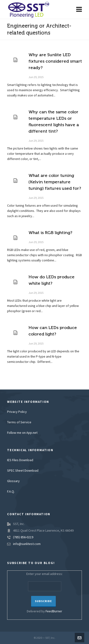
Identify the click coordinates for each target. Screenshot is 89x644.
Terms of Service (19, 422)
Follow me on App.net (22, 433)
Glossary (13, 481)
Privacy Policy (17, 412)
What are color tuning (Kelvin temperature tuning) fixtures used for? (55, 182)
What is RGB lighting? (50, 233)
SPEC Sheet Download (23, 471)
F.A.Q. (11, 492)
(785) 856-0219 (23, 537)
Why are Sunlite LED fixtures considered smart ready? (55, 61)
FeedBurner (54, 611)
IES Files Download (20, 460)
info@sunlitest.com (27, 544)
